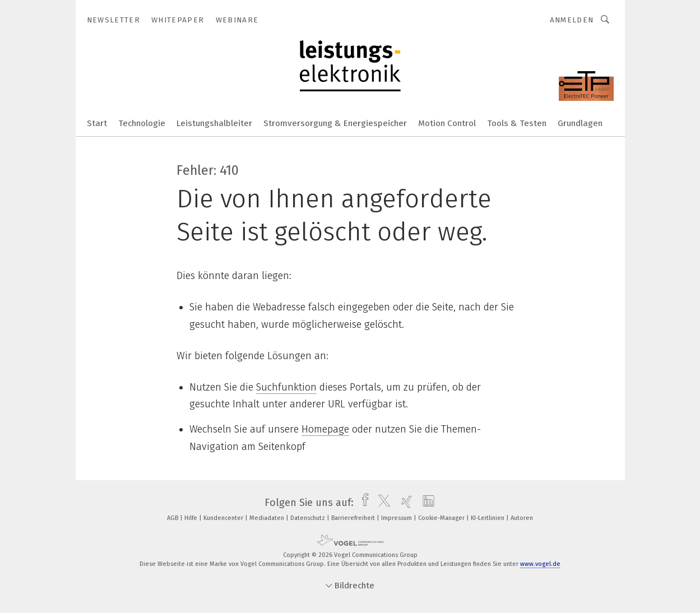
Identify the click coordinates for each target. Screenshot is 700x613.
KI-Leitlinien (488, 518)
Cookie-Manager (442, 518)
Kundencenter (224, 518)
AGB (173, 518)
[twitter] (381, 503)
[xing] (404, 503)
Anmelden (572, 20)
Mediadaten (268, 518)
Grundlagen (580, 123)
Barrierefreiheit (354, 518)
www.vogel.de (540, 564)
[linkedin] (426, 503)
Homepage (325, 429)
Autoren (522, 518)
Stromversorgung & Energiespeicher (335, 123)
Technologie (142, 123)
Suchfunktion (286, 387)
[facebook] (362, 503)
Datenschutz (309, 518)
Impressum (397, 518)
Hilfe (192, 518)
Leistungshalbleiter (214, 123)
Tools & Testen (517, 123)
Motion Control (447, 123)
